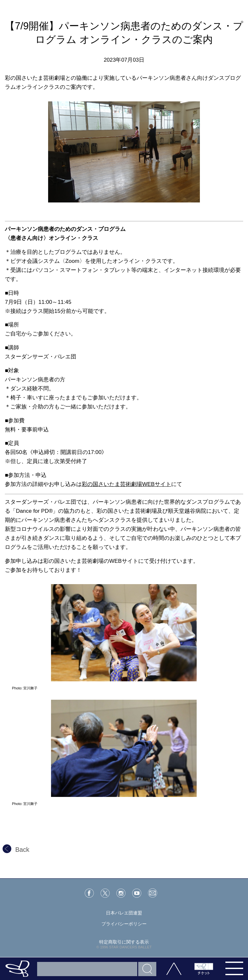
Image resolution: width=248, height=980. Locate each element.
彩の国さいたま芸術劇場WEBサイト (126, 484)
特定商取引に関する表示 (124, 942)
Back (16, 850)
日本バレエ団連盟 (124, 913)
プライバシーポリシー (124, 924)
